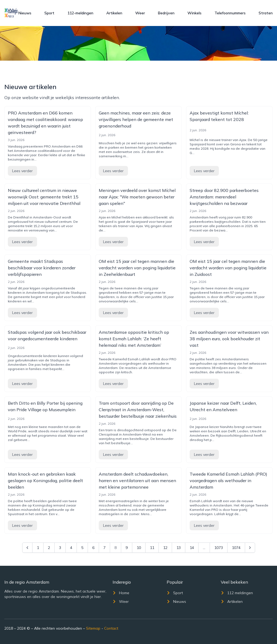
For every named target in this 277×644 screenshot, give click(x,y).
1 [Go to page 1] (38, 548)
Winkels (194, 13)
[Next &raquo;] (250, 548)
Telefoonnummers (230, 13)
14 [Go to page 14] (192, 548)
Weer (140, 13)
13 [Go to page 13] (179, 548)
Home (121, 593)
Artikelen (114, 13)
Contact (111, 628)
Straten (266, 13)
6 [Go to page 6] (93, 548)
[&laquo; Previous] (27, 548)
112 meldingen (237, 593)
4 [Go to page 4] (71, 548)
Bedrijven (166, 13)
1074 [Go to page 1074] (236, 548)
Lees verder (22, 171)
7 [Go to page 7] (104, 548)
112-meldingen (80, 13)
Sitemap (93, 628)
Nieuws (25, 13)
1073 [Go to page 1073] (219, 548)
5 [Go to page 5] (82, 548)
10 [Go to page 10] (139, 548)
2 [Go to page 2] (49, 548)
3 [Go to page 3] (60, 548)
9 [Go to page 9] (127, 548)
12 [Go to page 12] (165, 548)
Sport (49, 13)
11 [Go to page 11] (152, 548)
